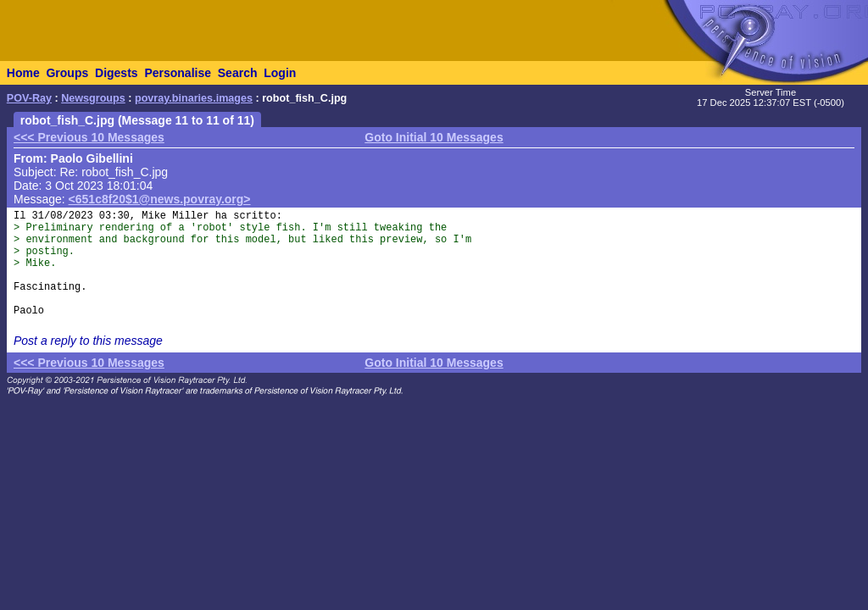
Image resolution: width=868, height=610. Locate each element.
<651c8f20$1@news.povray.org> (160, 199)
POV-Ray (29, 98)
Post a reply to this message (88, 341)
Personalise (178, 73)
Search (238, 73)
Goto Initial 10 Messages (434, 137)
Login (280, 73)
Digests (117, 73)
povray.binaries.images (194, 98)
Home (23, 73)
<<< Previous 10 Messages (89, 137)
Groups (67, 73)
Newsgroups (93, 98)
